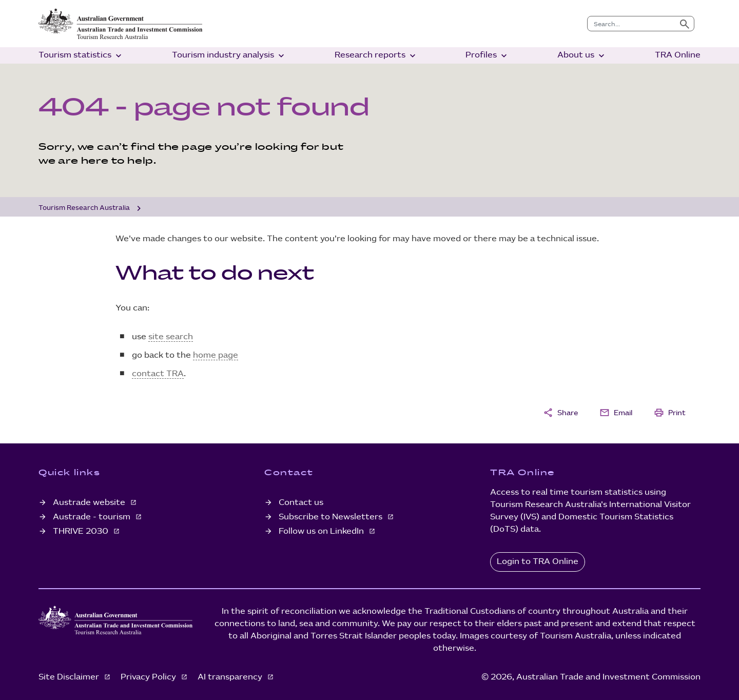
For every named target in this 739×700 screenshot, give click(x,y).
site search (171, 337)
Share (560, 413)
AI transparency (231, 677)
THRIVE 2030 (82, 531)
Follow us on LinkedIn (322, 531)
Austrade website (90, 503)
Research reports (376, 56)
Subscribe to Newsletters (332, 517)
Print (670, 413)
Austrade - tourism (93, 517)
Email (616, 413)
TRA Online (678, 55)
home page (216, 355)
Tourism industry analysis (229, 56)
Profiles (487, 56)
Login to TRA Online (538, 562)
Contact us (301, 503)
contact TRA (158, 374)
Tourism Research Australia (84, 208)
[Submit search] (685, 24)
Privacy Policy (149, 677)
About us (582, 56)
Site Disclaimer (70, 677)
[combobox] (631, 24)
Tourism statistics (81, 56)
